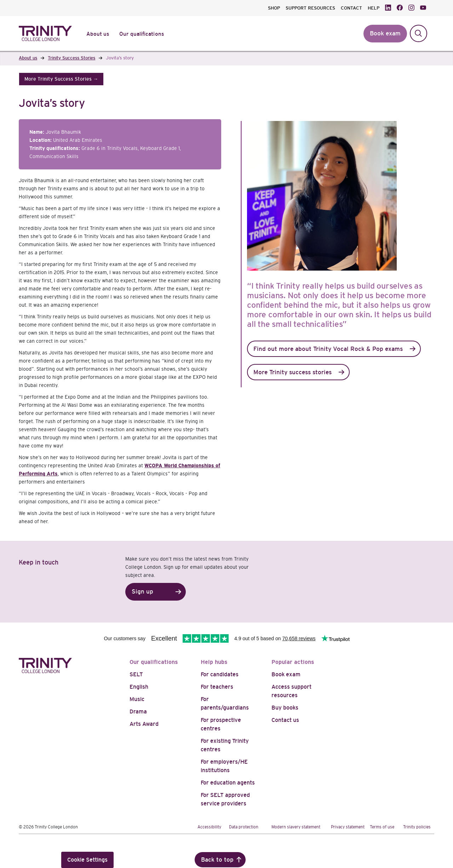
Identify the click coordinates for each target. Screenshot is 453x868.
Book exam (286, 674)
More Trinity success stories (293, 372)
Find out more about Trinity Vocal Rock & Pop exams (328, 349)
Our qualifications (154, 662)
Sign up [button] (142, 592)
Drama (138, 711)
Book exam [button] (385, 33)
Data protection (244, 827)
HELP (374, 8)
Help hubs (214, 662)
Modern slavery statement (296, 827)
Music (137, 699)
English (139, 687)
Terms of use (382, 827)
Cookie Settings (87, 860)
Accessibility (209, 827)
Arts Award (144, 724)
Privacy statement (348, 827)
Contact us (285, 720)
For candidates (220, 674)
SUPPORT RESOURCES (310, 8)
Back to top (217, 860)
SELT (136, 674)
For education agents (228, 783)
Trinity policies (417, 827)
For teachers (217, 687)
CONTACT (351, 8)
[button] (61, 79)
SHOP (274, 8)
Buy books (285, 708)
